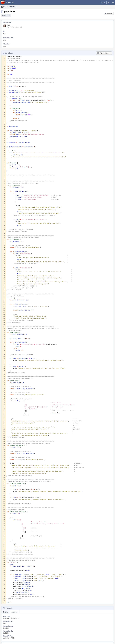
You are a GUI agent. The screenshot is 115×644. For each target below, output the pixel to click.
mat (8, 25)
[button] (113, 2)
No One (7, 15)
